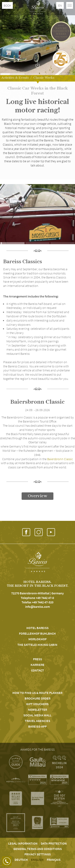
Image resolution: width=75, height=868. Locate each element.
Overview (37, 496)
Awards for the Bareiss (37, 749)
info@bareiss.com (37, 607)
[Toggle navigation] (70, 5)
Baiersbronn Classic (60, 459)
